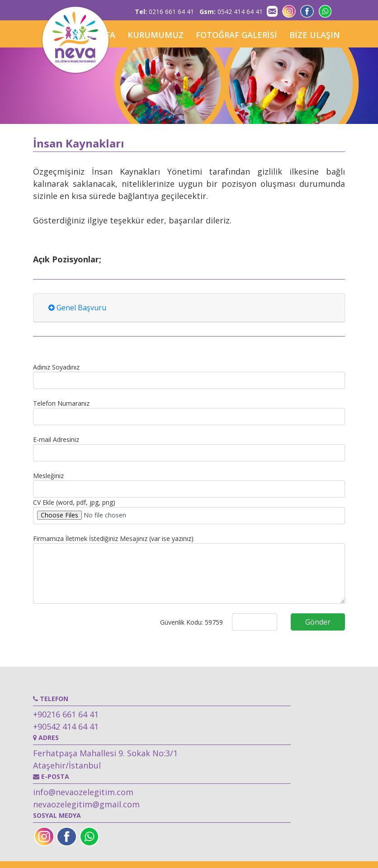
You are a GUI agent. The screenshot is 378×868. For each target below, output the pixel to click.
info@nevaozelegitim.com (83, 792)
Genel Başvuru (77, 308)
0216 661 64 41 (164, 12)
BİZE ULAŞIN (315, 35)
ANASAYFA (94, 35)
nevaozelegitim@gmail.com (86, 804)
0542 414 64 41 (231, 12)
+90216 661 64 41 (66, 714)
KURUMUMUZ (156, 35)
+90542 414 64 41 (66, 726)
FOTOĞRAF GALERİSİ (236, 35)
